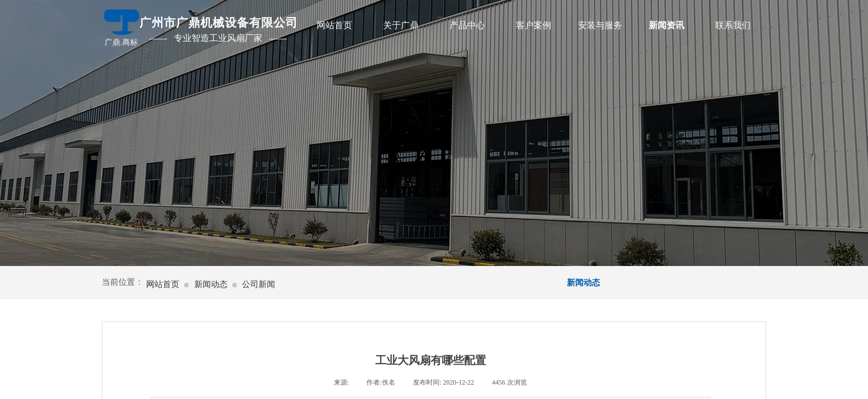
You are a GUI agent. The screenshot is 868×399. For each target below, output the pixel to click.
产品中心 (467, 25)
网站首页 (334, 25)
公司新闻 (259, 284)
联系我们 (733, 25)
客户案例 (534, 25)
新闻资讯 (666, 25)
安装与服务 (600, 25)
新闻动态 (211, 284)
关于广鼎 (401, 25)
